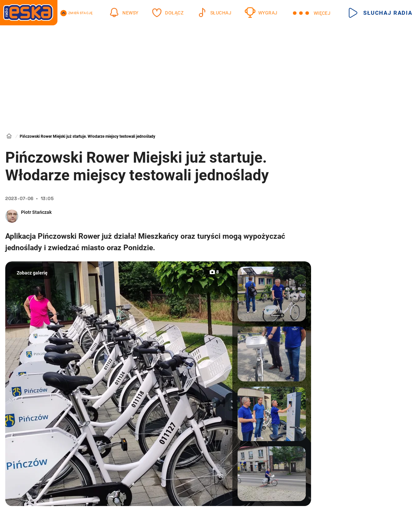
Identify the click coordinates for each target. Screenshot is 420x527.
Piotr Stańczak (36, 212)
